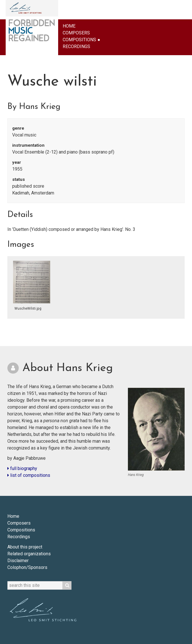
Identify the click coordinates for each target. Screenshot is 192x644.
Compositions (79, 40)
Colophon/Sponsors (27, 567)
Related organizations (29, 554)
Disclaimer (18, 561)
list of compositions (29, 475)
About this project (25, 547)
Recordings (76, 46)
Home (69, 26)
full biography (22, 468)
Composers (76, 33)
